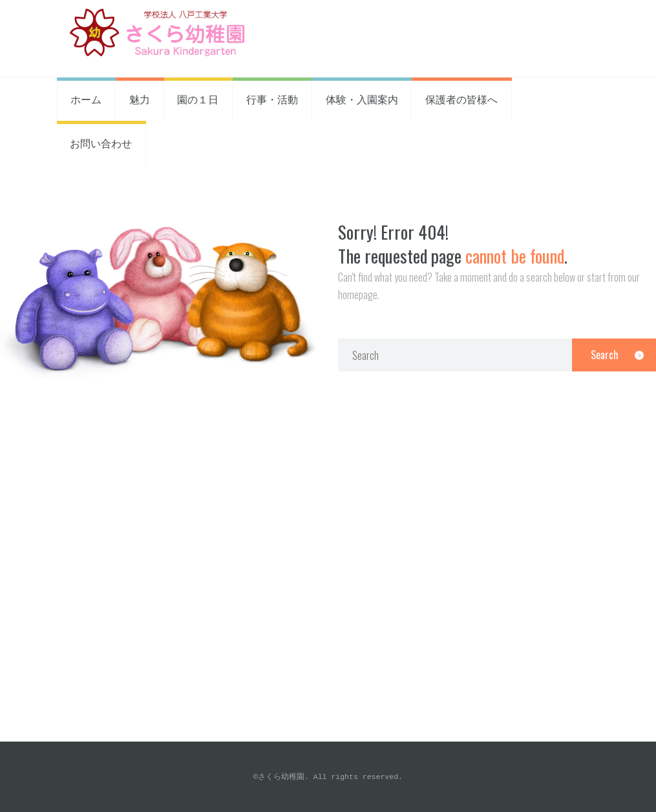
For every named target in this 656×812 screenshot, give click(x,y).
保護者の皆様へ (461, 99)
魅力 (140, 99)
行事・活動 (272, 99)
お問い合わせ (101, 143)
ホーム (86, 99)
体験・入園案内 (362, 99)
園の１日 (198, 99)
